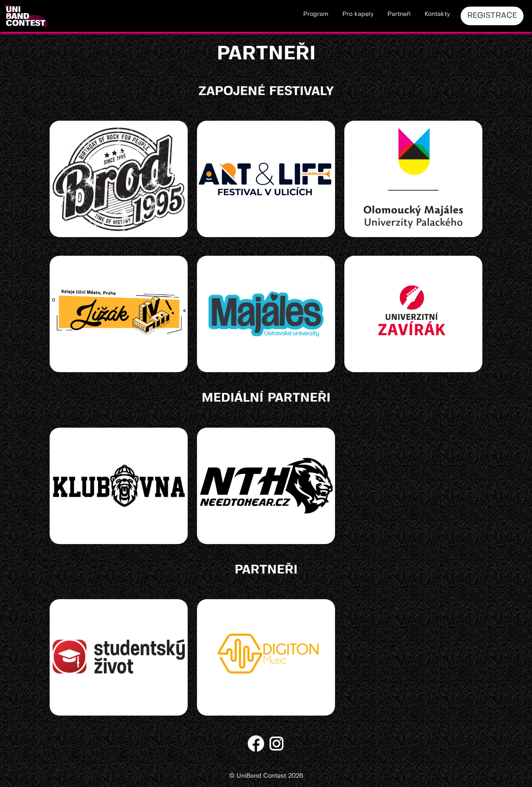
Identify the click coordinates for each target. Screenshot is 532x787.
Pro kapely (358, 14)
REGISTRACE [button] (492, 16)
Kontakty (437, 14)
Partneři (399, 14)
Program (316, 14)
